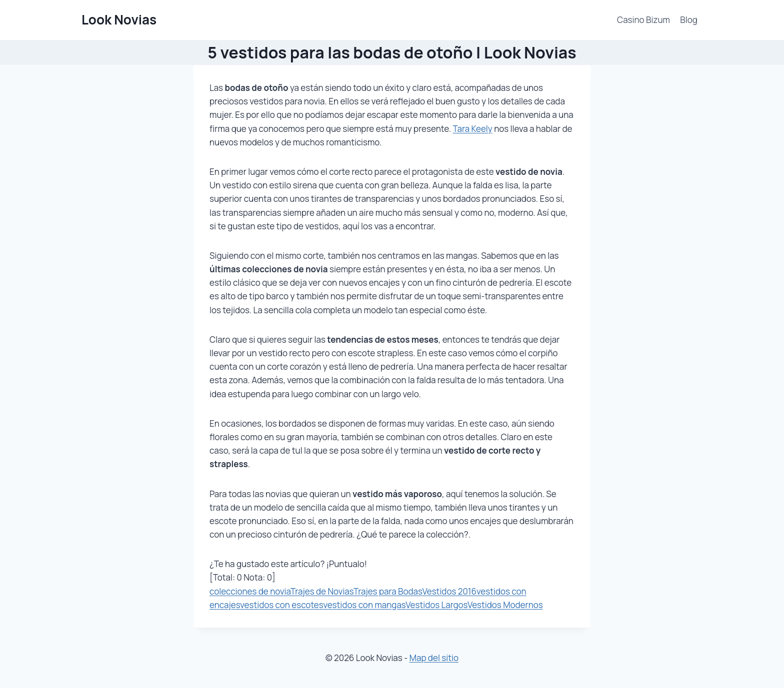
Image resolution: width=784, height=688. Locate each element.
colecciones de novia (250, 591)
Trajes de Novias (322, 591)
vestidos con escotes (281, 605)
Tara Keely (473, 129)
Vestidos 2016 (449, 591)
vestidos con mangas (364, 605)
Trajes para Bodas (388, 591)
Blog (689, 20)
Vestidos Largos (436, 605)
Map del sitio (434, 658)
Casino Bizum (643, 20)
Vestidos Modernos (505, 605)
